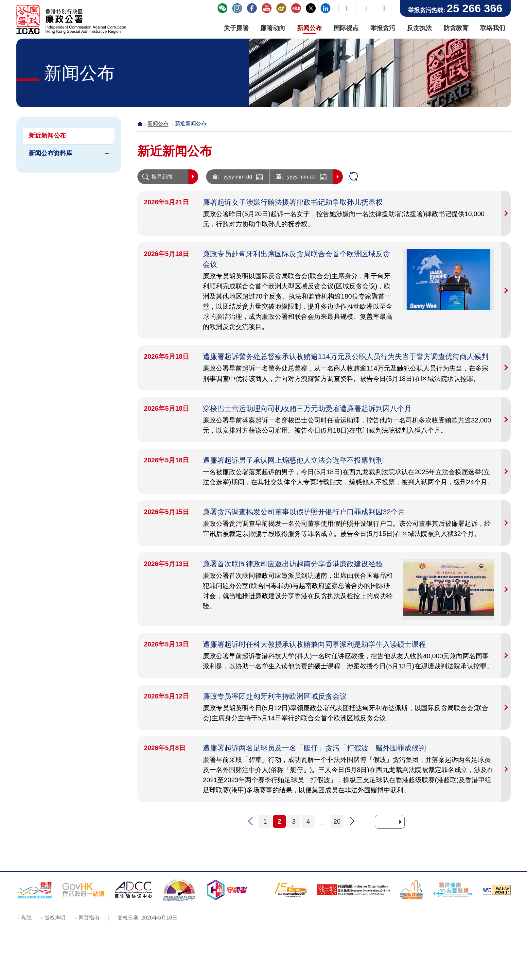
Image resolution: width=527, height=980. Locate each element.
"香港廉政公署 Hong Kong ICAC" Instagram (237, 8)
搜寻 (193, 177)
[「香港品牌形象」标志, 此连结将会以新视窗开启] (34, 890)
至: (280, 177)
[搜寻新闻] (163, 177)
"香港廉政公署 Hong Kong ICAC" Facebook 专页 (252, 8)
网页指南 (89, 918)
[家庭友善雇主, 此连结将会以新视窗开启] (412, 890)
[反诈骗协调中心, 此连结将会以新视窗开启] (133, 890)
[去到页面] (387, 822)
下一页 (351, 821)
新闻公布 (158, 123)
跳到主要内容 (0, 0)
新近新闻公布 (47, 136)
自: (216, 177)
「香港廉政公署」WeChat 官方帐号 (222, 8)
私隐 (26, 918)
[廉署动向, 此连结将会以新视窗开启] (273, 29)
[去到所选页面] (400, 822)
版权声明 (55, 918)
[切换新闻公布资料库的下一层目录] (107, 153)
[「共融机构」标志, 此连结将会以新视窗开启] (353, 890)
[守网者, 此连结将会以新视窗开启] (227, 890)
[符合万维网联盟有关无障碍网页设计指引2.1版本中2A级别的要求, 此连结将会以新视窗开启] (496, 890)
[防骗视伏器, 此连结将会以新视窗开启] (179, 890)
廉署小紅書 (296, 8)
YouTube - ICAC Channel (267, 8)
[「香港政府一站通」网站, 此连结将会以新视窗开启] (84, 890)
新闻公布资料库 (51, 153)
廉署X (311, 8)
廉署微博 (281, 8)
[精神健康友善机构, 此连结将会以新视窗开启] (452, 890)
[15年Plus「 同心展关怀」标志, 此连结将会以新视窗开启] (290, 890)
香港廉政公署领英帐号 (325, 8)
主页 (140, 123)
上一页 (251, 821)
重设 (354, 177)
